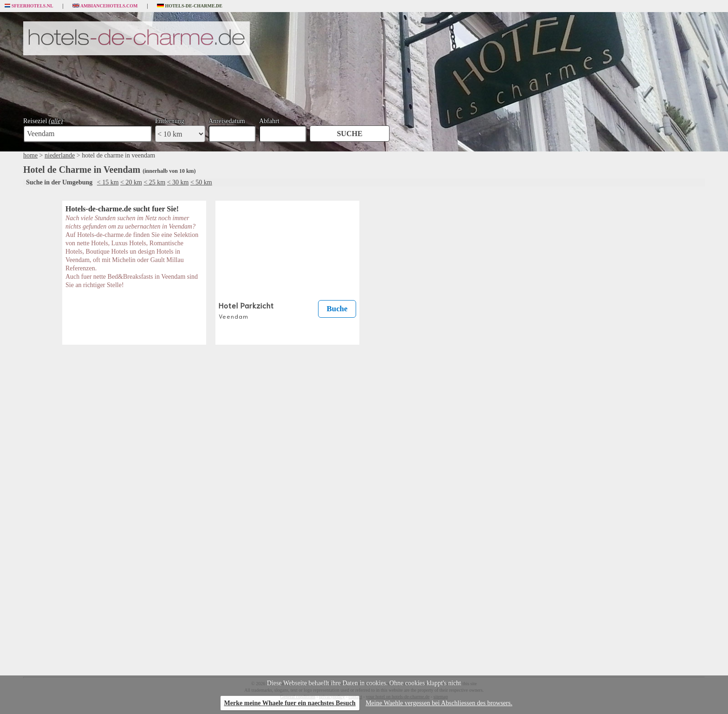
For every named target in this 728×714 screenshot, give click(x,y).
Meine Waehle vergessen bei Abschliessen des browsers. (439, 703)
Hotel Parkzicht (246, 310)
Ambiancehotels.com (105, 6)
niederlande (60, 155)
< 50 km (201, 182)
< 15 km (108, 182)
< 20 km (131, 182)
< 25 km (154, 182)
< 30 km (178, 182)
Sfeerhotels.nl (29, 6)
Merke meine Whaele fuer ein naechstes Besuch (290, 703)
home (30, 155)
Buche (337, 309)
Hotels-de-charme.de (190, 6)
